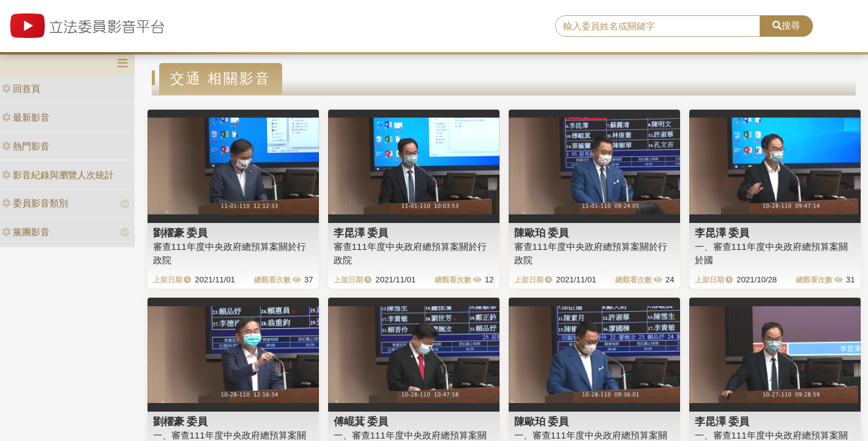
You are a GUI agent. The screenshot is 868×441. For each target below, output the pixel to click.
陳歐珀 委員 (542, 233)
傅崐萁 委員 (361, 421)
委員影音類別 (35, 203)
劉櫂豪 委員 (181, 233)
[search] (658, 26)
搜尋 (786, 25)
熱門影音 (26, 146)
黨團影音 (26, 232)
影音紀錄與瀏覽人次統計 (58, 175)
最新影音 (26, 117)
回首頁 (21, 89)
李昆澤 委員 (361, 233)
